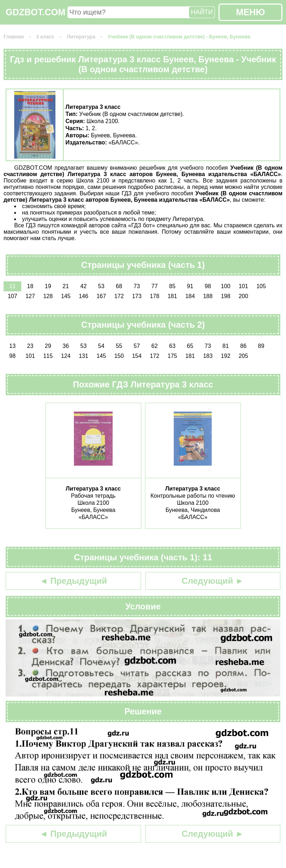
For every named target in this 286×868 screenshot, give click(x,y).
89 (261, 346)
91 (190, 286)
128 (48, 296)
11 (12, 286)
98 (208, 286)
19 (48, 286)
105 (261, 286)
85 (172, 286)
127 (30, 296)
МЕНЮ (250, 12)
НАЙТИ (202, 12)
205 (244, 356)
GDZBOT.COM (36, 12)
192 (226, 356)
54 (101, 346)
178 (155, 296)
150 (119, 356)
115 (48, 356)
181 (172, 296)
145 (66, 296)
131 (84, 356)
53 (101, 286)
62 (155, 346)
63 (172, 346)
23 (30, 346)
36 (66, 346)
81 (226, 346)
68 (119, 286)
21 (66, 286)
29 (48, 346)
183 (208, 356)
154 (137, 356)
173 (137, 296)
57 (137, 346)
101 (244, 286)
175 (172, 356)
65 (190, 346)
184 (190, 296)
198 (226, 296)
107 (13, 296)
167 (101, 296)
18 (30, 286)
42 (83, 286)
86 (243, 346)
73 (137, 286)
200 (244, 296)
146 (84, 296)
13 (12, 346)
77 (155, 286)
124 (66, 356)
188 (208, 296)
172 (119, 296)
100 (226, 286)
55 (119, 346)
